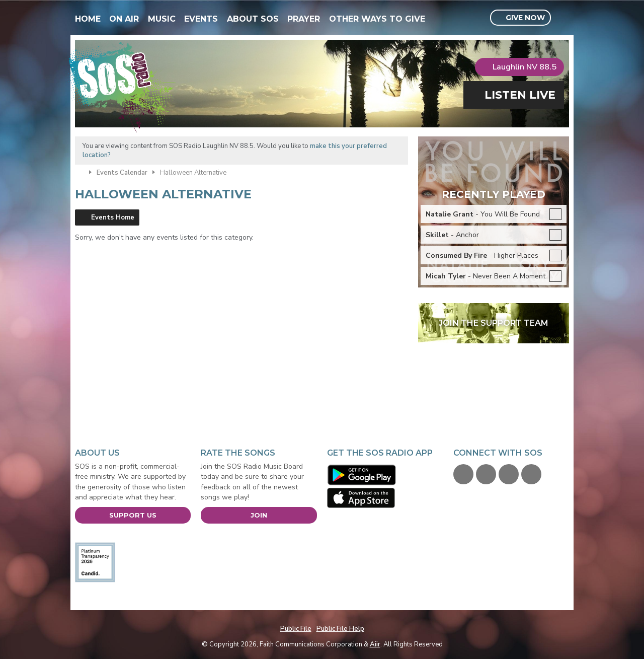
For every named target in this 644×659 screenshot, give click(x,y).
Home (88, 19)
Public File (296, 629)
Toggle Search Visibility (563, 18)
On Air (124, 19)
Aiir (375, 644)
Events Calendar (122, 173)
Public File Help (340, 629)
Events (201, 19)
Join (259, 515)
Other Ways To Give (377, 19)
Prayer (304, 19)
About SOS (253, 19)
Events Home (113, 217)
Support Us (133, 515)
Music (162, 19)
